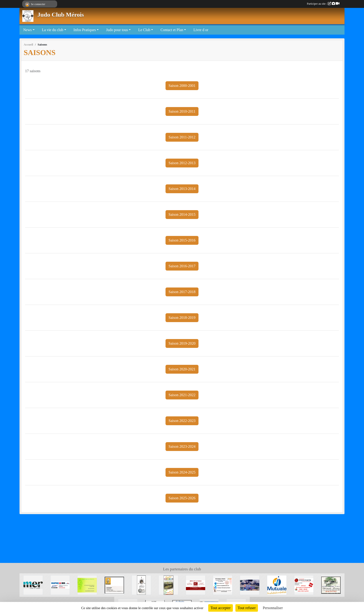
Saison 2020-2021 (182, 369)
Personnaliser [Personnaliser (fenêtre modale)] (273, 608)
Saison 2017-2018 (182, 292)
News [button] (27, 30)
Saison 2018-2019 (182, 318)
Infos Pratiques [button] (85, 30)
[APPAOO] (141, 585)
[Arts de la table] (196, 585)
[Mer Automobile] (114, 585)
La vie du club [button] (53, 30)
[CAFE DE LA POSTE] (87, 585)
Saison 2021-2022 (182, 395)
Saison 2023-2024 (182, 446)
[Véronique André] (223, 585)
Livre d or (201, 30)
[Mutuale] (277, 585)
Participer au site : (323, 4)
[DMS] (250, 585)
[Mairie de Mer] (33, 585)
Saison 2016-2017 (182, 266)
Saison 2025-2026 (182, 498)
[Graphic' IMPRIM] (168, 585)
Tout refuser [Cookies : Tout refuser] (247, 608)
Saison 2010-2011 (182, 111)
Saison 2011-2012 (182, 137)
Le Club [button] (144, 30)
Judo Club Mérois (61, 15)
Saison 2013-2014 (182, 189)
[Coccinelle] (304, 585)
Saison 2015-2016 (182, 240)
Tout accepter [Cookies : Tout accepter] (221, 608)
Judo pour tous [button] (117, 30)
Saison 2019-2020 (182, 343)
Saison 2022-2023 (182, 421)
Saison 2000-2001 (182, 86)
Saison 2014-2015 (182, 214)
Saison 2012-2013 (182, 163)
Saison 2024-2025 (182, 472)
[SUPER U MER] (60, 585)
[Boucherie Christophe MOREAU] (331, 585)
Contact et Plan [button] (172, 30)
